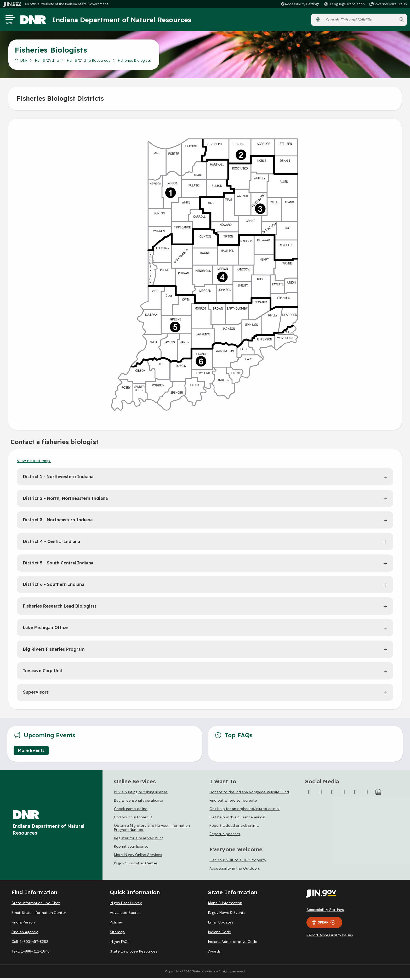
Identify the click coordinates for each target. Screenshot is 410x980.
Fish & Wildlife (47, 63)
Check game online (131, 811)
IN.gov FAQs (120, 944)
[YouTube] (344, 794)
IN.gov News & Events (227, 915)
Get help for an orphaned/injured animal (244, 811)
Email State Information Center (39, 915)
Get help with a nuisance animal (237, 819)
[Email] (367, 794)
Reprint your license (131, 848)
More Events (31, 752)
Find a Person (23, 924)
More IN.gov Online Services (138, 857)
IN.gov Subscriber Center (136, 865)
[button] (300, 4)
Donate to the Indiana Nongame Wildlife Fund (249, 794)
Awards (214, 953)
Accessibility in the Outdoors (235, 870)
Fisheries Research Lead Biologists (60, 608)
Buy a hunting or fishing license (141, 794)
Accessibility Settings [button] (325, 912)
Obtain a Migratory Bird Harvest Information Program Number (152, 830)
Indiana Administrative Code (233, 944)
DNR (24, 63)
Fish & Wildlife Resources (89, 63)
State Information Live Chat (36, 905)
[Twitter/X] (321, 794)
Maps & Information (225, 905)
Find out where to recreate (233, 802)
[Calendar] (378, 794)
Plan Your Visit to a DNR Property (238, 862)
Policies (116, 924)
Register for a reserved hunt (139, 840)
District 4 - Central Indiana (52, 543)
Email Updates (221, 924)
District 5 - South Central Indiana (58, 565)
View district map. (34, 463)
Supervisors (36, 694)
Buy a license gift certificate (139, 802)
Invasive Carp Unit (43, 673)
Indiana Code (220, 934)
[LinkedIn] (355, 794)
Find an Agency (25, 934)
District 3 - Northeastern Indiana (58, 522)
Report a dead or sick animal (234, 828)
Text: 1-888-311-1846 (30, 953)
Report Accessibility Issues (330, 937)
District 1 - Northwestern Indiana (58, 479)
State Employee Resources (134, 953)
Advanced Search (125, 915)
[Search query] (360, 21)
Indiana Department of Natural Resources (127, 21)
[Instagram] (332, 794)
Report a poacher (225, 836)
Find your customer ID (133, 819)
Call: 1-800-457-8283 (30, 944)
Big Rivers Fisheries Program (54, 651)
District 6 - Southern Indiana (54, 586)
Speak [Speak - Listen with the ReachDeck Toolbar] (323, 924)
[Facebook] (309, 794)
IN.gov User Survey (126, 905)
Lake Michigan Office (45, 630)
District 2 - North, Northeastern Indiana (65, 500)
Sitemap (117, 934)
